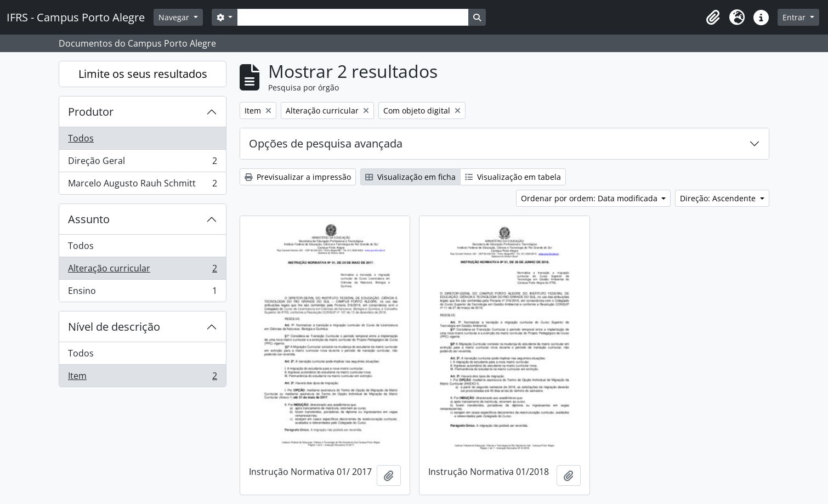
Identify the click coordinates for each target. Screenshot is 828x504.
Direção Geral (142, 163)
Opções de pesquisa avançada (326, 143)
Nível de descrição (114, 327)
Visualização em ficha (410, 177)
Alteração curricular (142, 271)
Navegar (175, 17)
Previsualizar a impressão (298, 177)
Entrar (795, 17)
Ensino (142, 293)
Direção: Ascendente (719, 198)
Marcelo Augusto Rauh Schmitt (142, 185)
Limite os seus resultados (143, 74)
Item (142, 378)
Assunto (89, 219)
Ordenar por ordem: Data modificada (590, 198)
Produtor (91, 112)
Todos (81, 138)
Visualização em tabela (513, 177)
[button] (713, 18)
